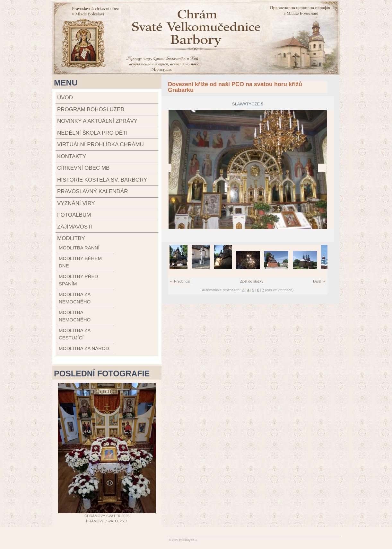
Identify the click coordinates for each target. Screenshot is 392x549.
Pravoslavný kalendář (92, 191)
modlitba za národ (84, 348)
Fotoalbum (74, 215)
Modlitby (71, 238)
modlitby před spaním (78, 280)
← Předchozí (180, 281)
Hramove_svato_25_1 (107, 521)
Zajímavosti (75, 227)
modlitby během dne (80, 262)
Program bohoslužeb (91, 109)
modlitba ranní (79, 248)
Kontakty (72, 156)
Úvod (65, 98)
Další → (319, 281)
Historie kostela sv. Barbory (102, 180)
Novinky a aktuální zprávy (97, 121)
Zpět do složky (252, 281)
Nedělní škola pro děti (92, 133)
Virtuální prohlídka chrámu (100, 144)
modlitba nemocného (75, 316)
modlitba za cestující (75, 334)
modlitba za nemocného (75, 298)
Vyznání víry (76, 203)
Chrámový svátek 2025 (107, 516)
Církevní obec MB (83, 168)
